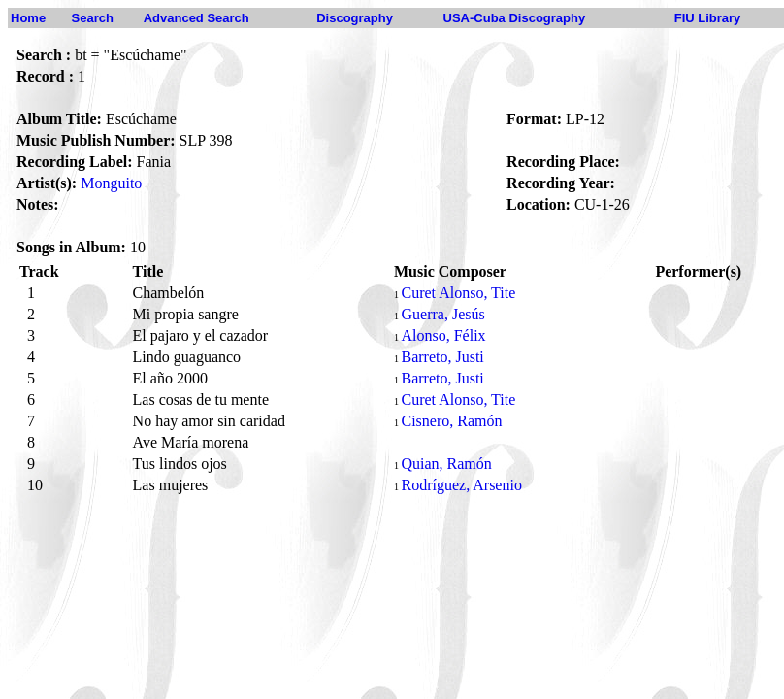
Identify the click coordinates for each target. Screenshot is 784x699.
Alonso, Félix (443, 335)
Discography (355, 18)
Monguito (111, 183)
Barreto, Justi (442, 357)
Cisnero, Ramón (451, 421)
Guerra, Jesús (442, 314)
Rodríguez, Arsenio (461, 485)
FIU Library (708, 18)
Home (28, 18)
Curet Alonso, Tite (458, 293)
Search (93, 18)
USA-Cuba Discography (515, 18)
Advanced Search (196, 18)
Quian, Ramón (446, 464)
